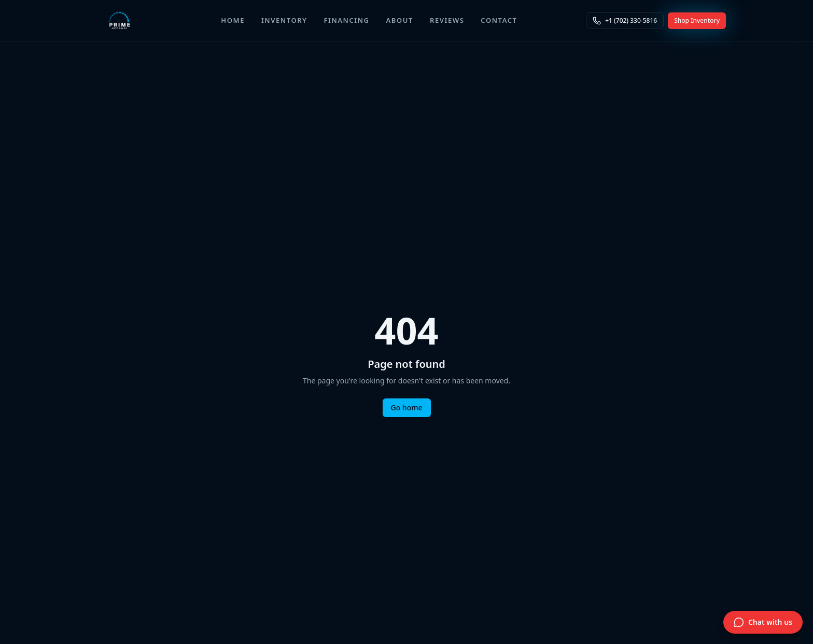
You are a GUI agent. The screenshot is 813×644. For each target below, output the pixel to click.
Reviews (447, 20)
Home (233, 20)
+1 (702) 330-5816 (625, 20)
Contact (499, 20)
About (400, 20)
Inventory (284, 20)
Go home (407, 407)
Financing (347, 20)
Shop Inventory (697, 20)
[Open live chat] (763, 622)
